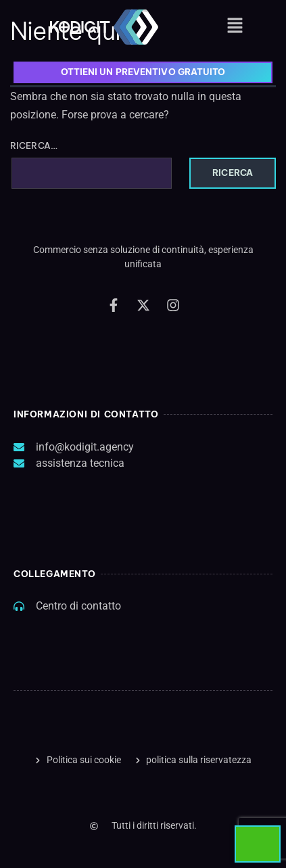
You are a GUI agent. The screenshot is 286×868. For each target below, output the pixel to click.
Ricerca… (34, 146)
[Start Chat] (258, 844)
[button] (235, 26)
